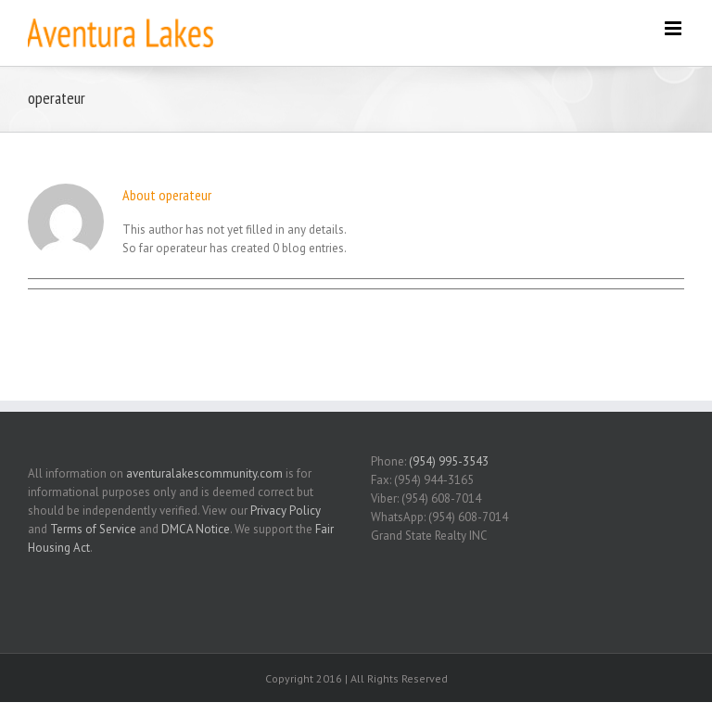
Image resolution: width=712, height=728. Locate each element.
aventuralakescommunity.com (204, 473)
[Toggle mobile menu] (674, 28)
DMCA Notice (196, 529)
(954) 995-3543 (449, 461)
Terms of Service (93, 529)
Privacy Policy (286, 511)
